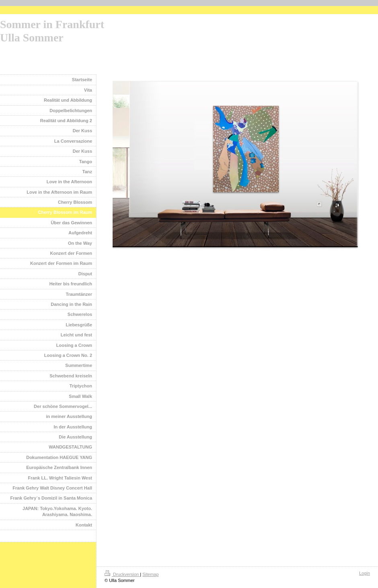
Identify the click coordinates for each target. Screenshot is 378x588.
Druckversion (122, 574)
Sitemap (150, 574)
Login (365, 573)
